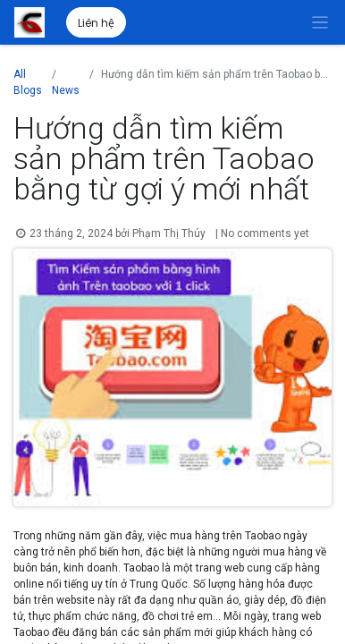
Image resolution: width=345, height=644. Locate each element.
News (66, 90)
